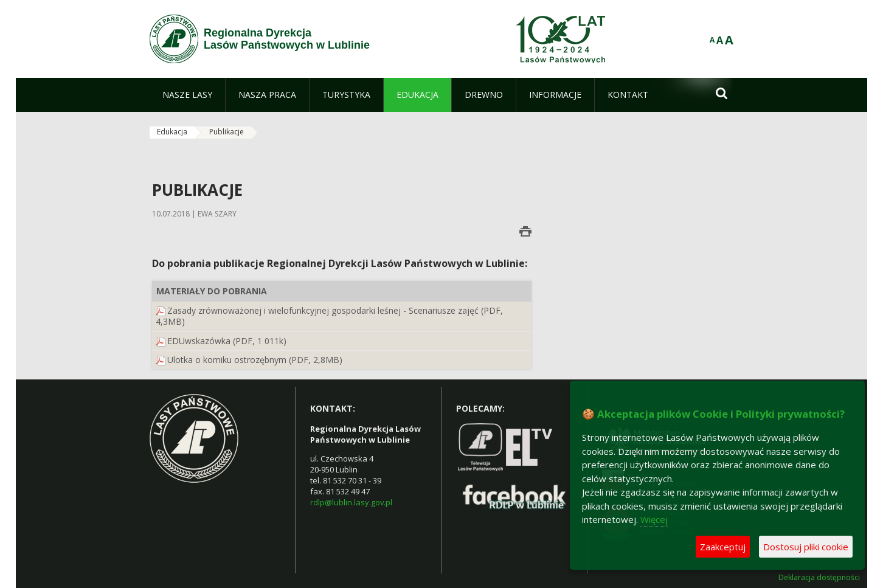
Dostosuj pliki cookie (806, 547)
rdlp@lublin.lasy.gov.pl (351, 502)
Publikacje (227, 132)
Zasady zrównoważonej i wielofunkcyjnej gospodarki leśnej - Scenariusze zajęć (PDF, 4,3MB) (329, 316)
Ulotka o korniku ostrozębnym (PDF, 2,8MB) (255, 360)
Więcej (654, 519)
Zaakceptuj (723, 547)
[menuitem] (187, 95)
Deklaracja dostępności (819, 578)
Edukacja (172, 132)
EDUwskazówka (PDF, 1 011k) (227, 341)
